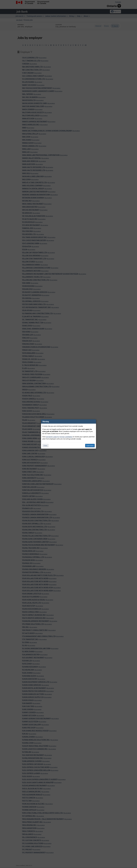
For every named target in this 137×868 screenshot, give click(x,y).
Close (45, 446)
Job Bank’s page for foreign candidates (59, 437)
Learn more (90, 446)
